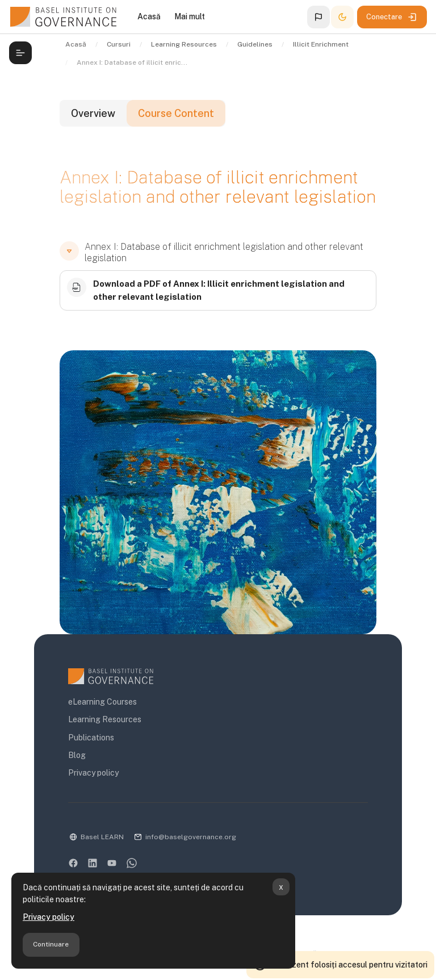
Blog (77, 755)
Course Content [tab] (176, 113)
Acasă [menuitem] (149, 16)
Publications (91, 738)
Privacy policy (49, 917)
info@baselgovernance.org (191, 837)
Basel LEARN (102, 837)
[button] (318, 17)
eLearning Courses (102, 702)
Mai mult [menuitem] (190, 16)
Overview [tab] (93, 113)
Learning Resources (105, 719)
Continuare (51, 944)
